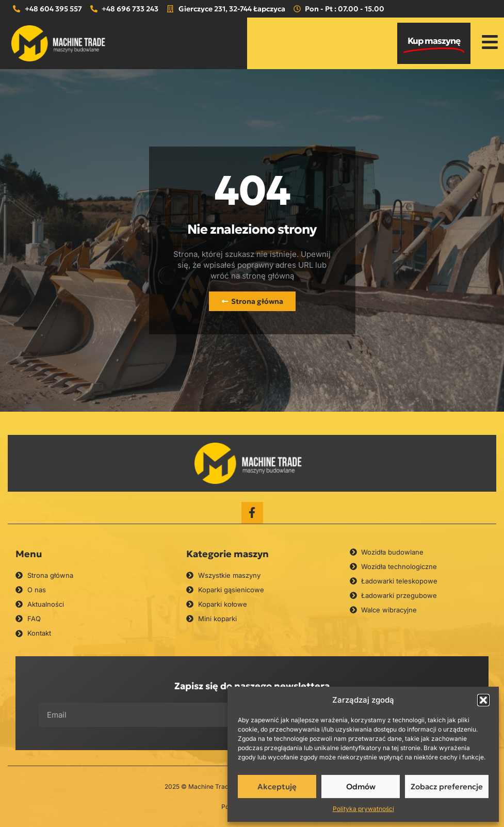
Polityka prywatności (363, 809)
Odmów (361, 787)
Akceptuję (277, 787)
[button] (483, 700)
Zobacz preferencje (447, 787)
